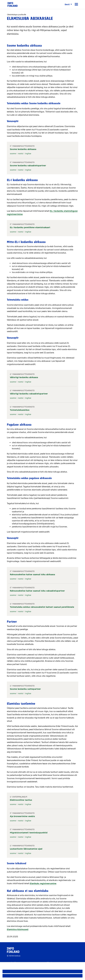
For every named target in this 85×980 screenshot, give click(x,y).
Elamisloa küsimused (18, 929)
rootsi (21, 154)
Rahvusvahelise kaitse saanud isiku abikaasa (32, 575)
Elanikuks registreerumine (43, 884)
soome (13, 154)
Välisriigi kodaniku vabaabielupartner (29, 394)
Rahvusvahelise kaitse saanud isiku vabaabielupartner (37, 591)
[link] (13, 4)
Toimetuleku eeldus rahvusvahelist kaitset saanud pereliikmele (42, 607)
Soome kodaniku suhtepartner (25, 689)
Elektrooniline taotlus (21, 800)
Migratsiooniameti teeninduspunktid (29, 833)
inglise (28, 154)
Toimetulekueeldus (20, 410)
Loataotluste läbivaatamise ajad (26, 849)
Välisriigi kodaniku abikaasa (24, 377)
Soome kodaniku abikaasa (23, 149)
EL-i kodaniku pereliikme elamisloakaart (30, 227)
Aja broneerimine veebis (22, 816)
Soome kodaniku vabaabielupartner (28, 166)
